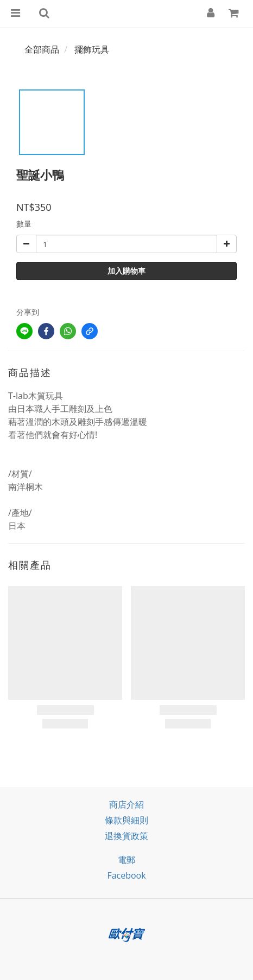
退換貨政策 (126, 836)
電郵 (126, 860)
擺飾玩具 (92, 49)
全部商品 (42, 49)
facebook (126, 875)
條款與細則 (126, 820)
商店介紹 (126, 804)
